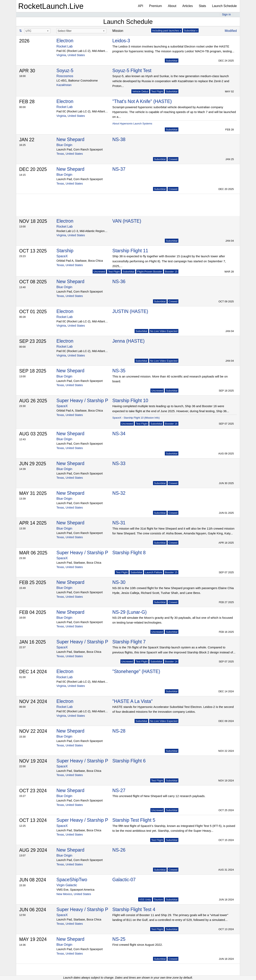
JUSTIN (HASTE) (130, 311)
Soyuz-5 (65, 71)
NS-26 (119, 850)
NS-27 (119, 790)
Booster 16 (171, 424)
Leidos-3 (121, 41)
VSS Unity (145, 900)
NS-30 (119, 582)
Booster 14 (171, 662)
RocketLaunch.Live (51, 6)
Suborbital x (191, 31)
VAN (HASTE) (127, 221)
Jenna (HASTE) (128, 341)
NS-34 (119, 434)
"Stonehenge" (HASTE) (136, 671)
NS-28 (119, 731)
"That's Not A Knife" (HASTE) (142, 101)
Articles (187, 6)
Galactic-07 (124, 880)
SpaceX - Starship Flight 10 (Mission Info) (136, 418)
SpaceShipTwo (72, 880)
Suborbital (172, 61)
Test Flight (157, 91)
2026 (24, 41)
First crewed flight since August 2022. (138, 945)
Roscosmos (65, 76)
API (141, 6)
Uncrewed (99, 272)
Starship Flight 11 (130, 251)
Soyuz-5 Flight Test (132, 71)
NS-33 (119, 463)
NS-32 (119, 493)
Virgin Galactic (67, 885)
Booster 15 (171, 272)
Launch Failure (153, 572)
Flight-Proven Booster (150, 272)
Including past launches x (167, 31)
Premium (156, 6)
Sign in (226, 14)
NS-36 (119, 282)
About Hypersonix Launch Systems (132, 124)
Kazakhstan (64, 85)
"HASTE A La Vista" (132, 701)
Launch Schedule (224, 6)
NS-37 (119, 169)
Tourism (158, 900)
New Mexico (64, 894)
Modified (231, 31)
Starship (65, 251)
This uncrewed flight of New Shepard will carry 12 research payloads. (159, 796)
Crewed (173, 159)
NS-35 (119, 371)
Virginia (61, 55)
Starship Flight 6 (129, 761)
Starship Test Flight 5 (134, 820)
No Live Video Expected (164, 331)
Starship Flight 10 (130, 401)
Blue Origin (64, 145)
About (172, 6)
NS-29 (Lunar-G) (129, 612)
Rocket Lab (64, 46)
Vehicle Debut (140, 91)
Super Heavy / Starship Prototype (90, 401)
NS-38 (119, 139)
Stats (202, 6)
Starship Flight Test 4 (134, 909)
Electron (65, 41)
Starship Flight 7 (129, 642)
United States (76, 55)
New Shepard (70, 139)
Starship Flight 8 (129, 553)
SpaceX (62, 256)
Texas (60, 154)
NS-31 (119, 523)
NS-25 (119, 939)
